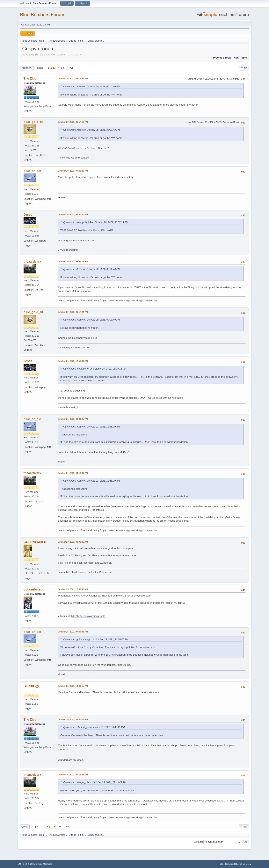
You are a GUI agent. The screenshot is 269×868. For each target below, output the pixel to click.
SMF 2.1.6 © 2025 (26, 864)
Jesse (28, 215)
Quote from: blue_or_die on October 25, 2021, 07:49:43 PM (95, 782)
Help (221, 864)
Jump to (198, 842)
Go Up (25, 827)
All (71, 68)
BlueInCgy (31, 686)
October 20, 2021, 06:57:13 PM (73, 122)
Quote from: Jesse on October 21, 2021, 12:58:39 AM (92, 427)
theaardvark (32, 261)
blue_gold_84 (33, 122)
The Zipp (30, 78)
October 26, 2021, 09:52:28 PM (73, 775)
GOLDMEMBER (35, 542)
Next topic (240, 58)
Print (244, 68)
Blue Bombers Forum (42, 14)
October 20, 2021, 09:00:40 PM (73, 215)
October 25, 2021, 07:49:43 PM (73, 632)
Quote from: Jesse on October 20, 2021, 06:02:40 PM (92, 87)
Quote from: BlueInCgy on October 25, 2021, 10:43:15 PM (94, 727)
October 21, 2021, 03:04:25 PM (73, 419)
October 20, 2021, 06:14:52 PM (73, 79)
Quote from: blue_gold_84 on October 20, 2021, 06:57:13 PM (96, 222)
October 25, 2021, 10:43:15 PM (73, 686)
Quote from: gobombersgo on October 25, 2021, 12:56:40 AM (96, 639)
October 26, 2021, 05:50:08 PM (73, 719)
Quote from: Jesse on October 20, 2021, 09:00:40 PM (92, 320)
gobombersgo (34, 589)
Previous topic (222, 58)
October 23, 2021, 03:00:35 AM (73, 542)
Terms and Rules (233, 864)
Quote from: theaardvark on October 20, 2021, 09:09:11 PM (95, 369)
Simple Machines (44, 864)
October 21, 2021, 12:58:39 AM (73, 361)
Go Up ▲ (247, 864)
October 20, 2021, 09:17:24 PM (73, 312)
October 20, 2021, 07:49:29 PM (73, 171)
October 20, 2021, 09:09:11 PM (73, 261)
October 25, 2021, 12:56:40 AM (73, 589)
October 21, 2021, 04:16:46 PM (73, 473)
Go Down (27, 68)
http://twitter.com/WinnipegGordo (88, 616)
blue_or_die (32, 171)
